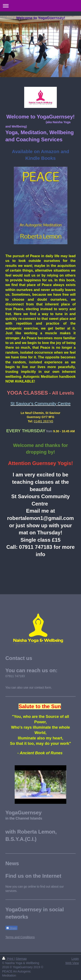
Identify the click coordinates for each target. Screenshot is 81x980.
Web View (72, 963)
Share (11, 928)
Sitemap (21, 959)
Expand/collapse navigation (40, 6)
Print (8, 959)
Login (75, 959)
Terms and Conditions (20, 937)
